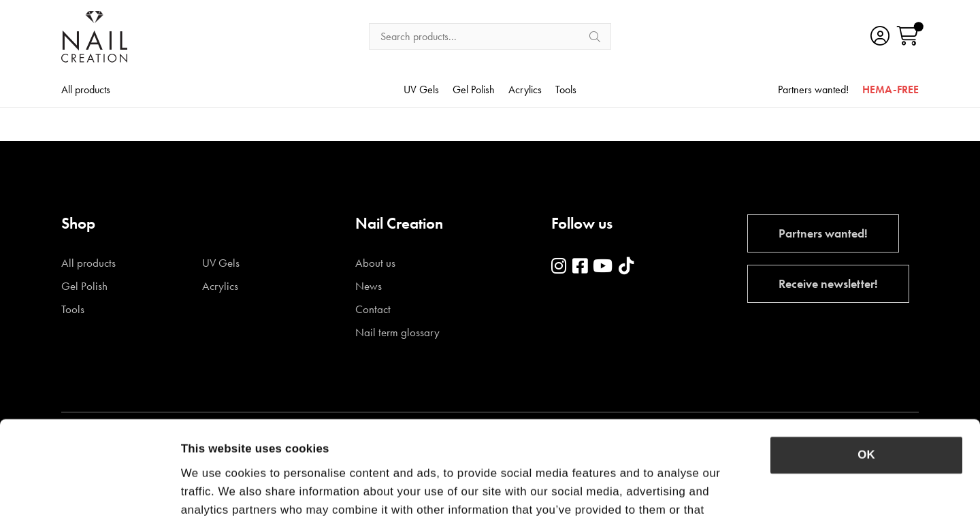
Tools (566, 91)
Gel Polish (474, 91)
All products (86, 91)
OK (866, 362)
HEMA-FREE (891, 91)
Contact (373, 309)
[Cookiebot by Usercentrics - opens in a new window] (88, 494)
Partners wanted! (813, 91)
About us (375, 263)
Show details (763, 494)
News (369, 286)
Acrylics (525, 91)
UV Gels (421, 91)
